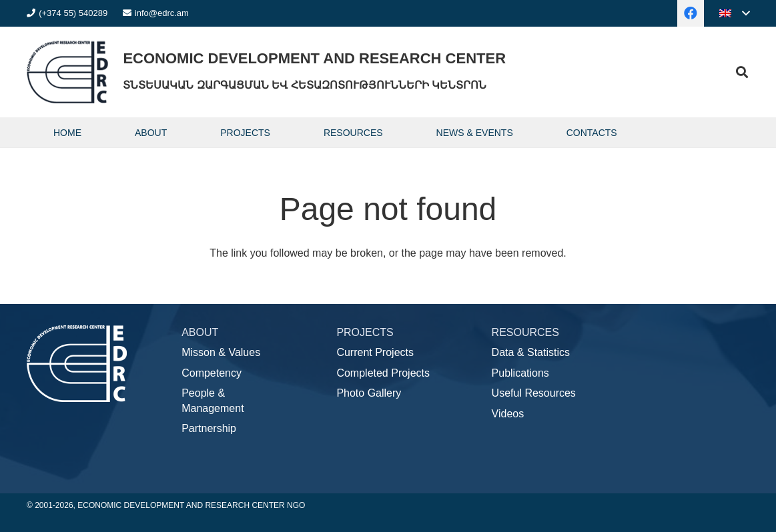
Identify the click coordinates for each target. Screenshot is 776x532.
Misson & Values (221, 352)
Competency (212, 373)
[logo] (67, 72)
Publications (520, 373)
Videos (508, 414)
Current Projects (375, 352)
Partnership (209, 428)
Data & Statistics (531, 352)
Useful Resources (534, 393)
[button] (734, 13)
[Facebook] (691, 13)
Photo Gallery (369, 393)
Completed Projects (383, 373)
